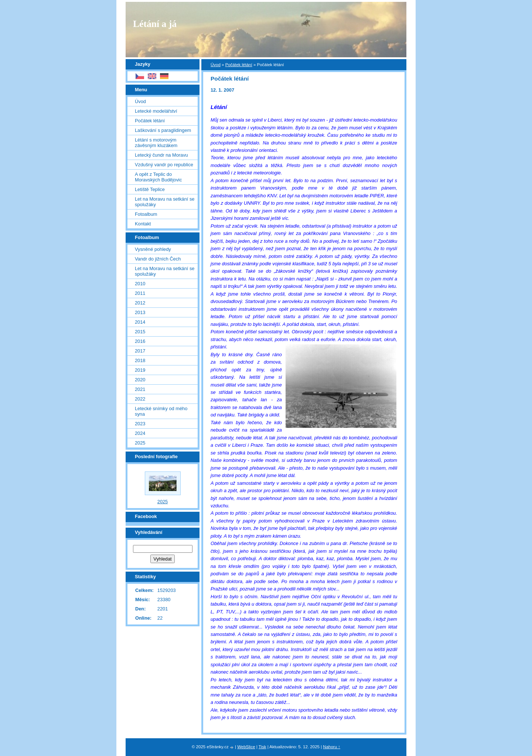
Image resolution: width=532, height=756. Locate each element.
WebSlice (246, 747)
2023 (140, 424)
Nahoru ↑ (332, 747)
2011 (140, 293)
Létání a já (155, 24)
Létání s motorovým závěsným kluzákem (156, 143)
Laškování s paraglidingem (163, 130)
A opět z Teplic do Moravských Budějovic (158, 177)
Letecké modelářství (156, 111)
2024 (140, 433)
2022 (140, 399)
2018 (140, 360)
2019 (140, 370)
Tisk (262, 747)
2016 (140, 341)
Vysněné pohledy (153, 249)
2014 (140, 322)
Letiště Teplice (150, 189)
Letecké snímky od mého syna (161, 411)
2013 (140, 312)
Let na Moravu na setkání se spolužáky (165, 202)
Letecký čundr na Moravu (161, 155)
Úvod (216, 65)
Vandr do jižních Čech (158, 259)
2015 (140, 332)
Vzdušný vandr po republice (164, 165)
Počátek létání (239, 65)
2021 (140, 389)
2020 (140, 380)
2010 (140, 284)
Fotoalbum (146, 214)
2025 (140, 443)
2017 (140, 351)
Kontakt (143, 224)
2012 (140, 303)
